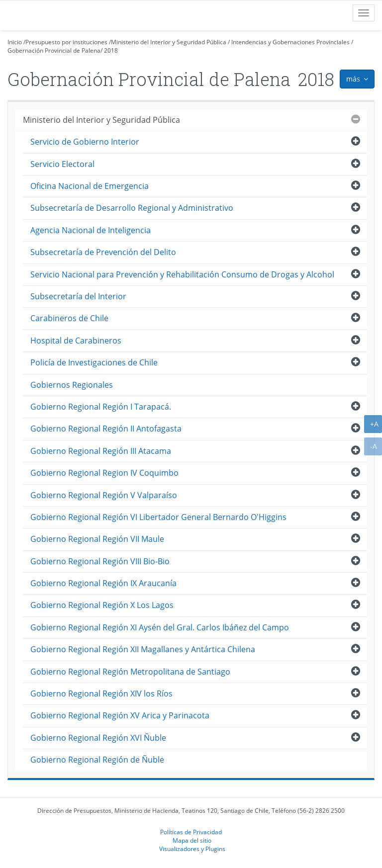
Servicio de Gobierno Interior (85, 142)
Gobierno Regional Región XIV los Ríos (101, 694)
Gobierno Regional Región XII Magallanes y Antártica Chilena (143, 649)
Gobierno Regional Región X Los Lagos (102, 605)
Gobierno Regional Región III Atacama (101, 451)
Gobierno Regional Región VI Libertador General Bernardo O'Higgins (158, 517)
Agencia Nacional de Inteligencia (91, 230)
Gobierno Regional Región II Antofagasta (106, 429)
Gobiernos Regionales (72, 385)
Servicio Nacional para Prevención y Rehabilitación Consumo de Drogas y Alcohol (182, 274)
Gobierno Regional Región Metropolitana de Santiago (130, 672)
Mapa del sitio (192, 840)
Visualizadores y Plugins (192, 849)
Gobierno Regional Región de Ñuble (97, 760)
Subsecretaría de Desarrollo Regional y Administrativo (132, 208)
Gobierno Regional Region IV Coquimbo (104, 473)
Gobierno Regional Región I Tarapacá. (101, 407)
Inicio (15, 42)
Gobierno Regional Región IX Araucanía (103, 583)
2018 (111, 50)
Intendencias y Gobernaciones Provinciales (290, 42)
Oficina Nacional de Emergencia (90, 186)
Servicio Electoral (62, 164)
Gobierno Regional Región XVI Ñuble (98, 738)
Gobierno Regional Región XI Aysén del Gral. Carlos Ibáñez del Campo (160, 627)
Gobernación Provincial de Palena (54, 50)
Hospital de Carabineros (76, 341)
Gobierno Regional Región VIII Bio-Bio (100, 561)
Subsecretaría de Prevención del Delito (103, 252)
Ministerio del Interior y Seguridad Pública (169, 42)
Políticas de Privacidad (191, 832)
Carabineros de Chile (69, 318)
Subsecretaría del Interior (78, 296)
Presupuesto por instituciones (66, 42)
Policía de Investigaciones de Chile (94, 362)
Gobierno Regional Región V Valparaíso (104, 495)
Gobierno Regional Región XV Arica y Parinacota (120, 715)
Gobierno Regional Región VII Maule (97, 539)
